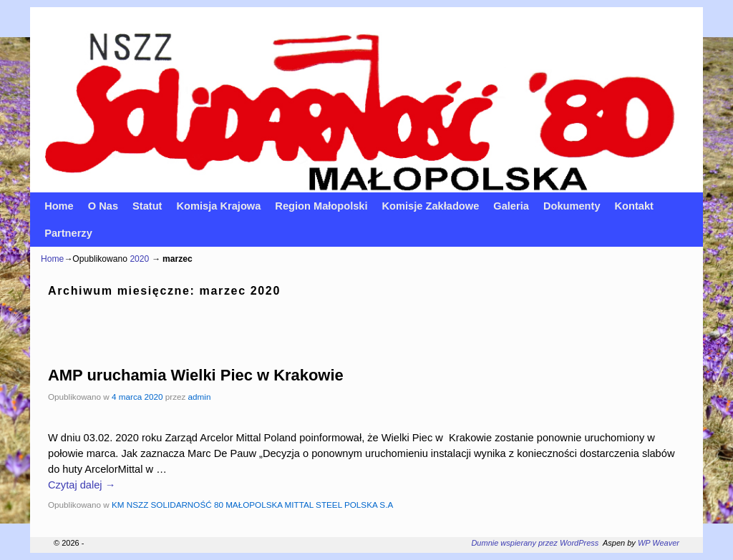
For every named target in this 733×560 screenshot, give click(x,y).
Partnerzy (68, 233)
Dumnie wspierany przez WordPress (535, 543)
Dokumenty (572, 206)
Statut (147, 206)
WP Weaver (659, 543)
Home (59, 206)
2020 (139, 259)
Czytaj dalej (82, 485)
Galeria (511, 206)
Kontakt (634, 206)
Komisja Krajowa (218, 206)
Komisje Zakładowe (431, 206)
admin (200, 397)
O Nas (103, 206)
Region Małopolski (321, 206)
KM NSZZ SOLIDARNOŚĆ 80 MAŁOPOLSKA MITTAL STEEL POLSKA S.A (252, 505)
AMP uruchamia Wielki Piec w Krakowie (196, 375)
